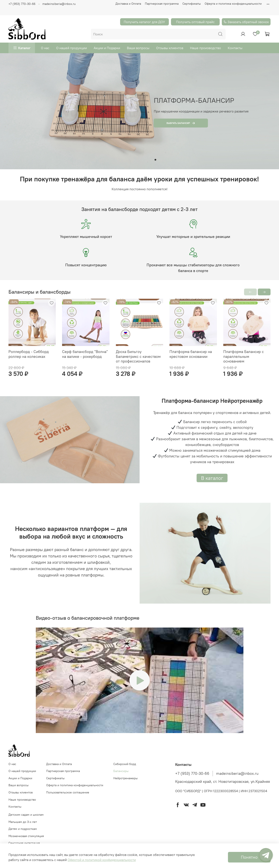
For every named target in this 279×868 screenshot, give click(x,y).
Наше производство (205, 48)
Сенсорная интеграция (24, 843)
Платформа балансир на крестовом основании (191, 354)
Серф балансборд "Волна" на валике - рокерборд (85, 354)
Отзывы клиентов (170, 48)
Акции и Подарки (107, 48)
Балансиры (121, 771)
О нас (45, 48)
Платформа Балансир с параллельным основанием (244, 356)
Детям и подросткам (23, 829)
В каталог (212, 478)
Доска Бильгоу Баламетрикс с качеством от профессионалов (138, 356)
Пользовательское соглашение (68, 792)
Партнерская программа (162, 4)
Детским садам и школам (26, 815)
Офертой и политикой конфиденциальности (102, 860)
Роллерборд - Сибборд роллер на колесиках (29, 354)
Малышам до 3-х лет (23, 822)
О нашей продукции (71, 48)
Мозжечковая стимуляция (26, 836)
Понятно (249, 857)
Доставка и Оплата (128, 4)
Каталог (24, 48)
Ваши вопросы (138, 48)
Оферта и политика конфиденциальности (233, 4)
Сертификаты (192, 4)
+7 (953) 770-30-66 (22, 4)
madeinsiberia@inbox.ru (59, 4)
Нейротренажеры (126, 778)
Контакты (235, 48)
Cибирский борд (125, 764)
